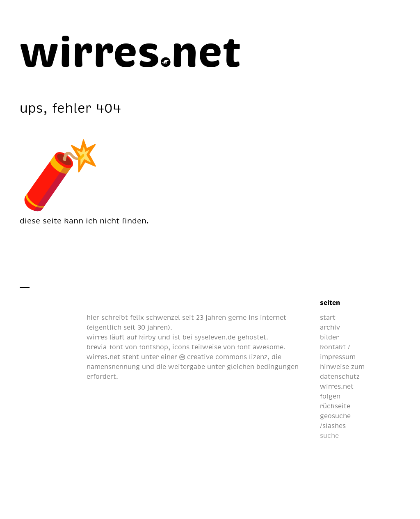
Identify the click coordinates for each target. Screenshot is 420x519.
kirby (147, 337)
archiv (330, 327)
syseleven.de (215, 337)
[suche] (361, 435)
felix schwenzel (155, 317)
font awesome (260, 347)
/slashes (333, 426)
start (328, 317)
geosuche (335, 416)
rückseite (335, 406)
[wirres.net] (131, 50)
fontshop (154, 347)
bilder (329, 337)
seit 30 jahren (146, 327)
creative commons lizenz (223, 357)
